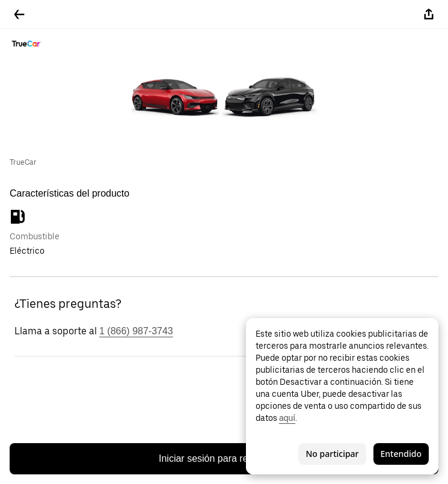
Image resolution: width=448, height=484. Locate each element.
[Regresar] (19, 14)
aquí (287, 418)
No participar (332, 454)
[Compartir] (429, 14)
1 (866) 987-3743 (136, 331)
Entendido (401, 454)
